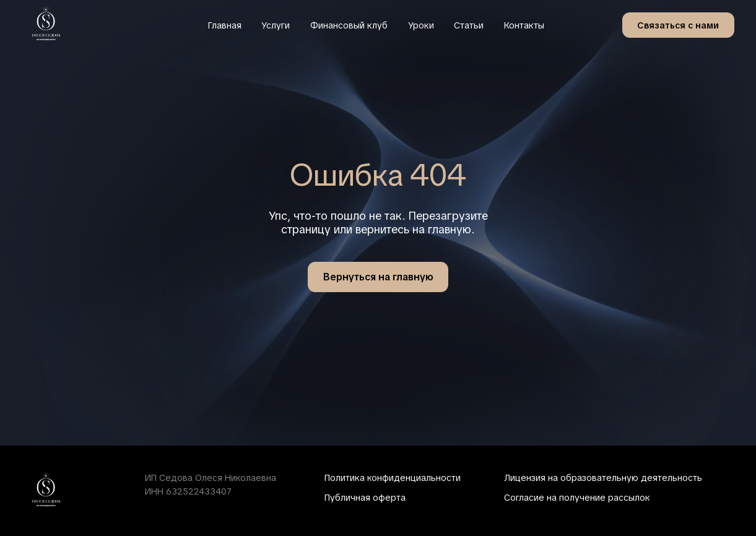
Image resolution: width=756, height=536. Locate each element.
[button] (678, 25)
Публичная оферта (365, 498)
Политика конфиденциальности (393, 478)
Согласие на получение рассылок (577, 498)
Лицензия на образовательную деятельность (603, 478)
